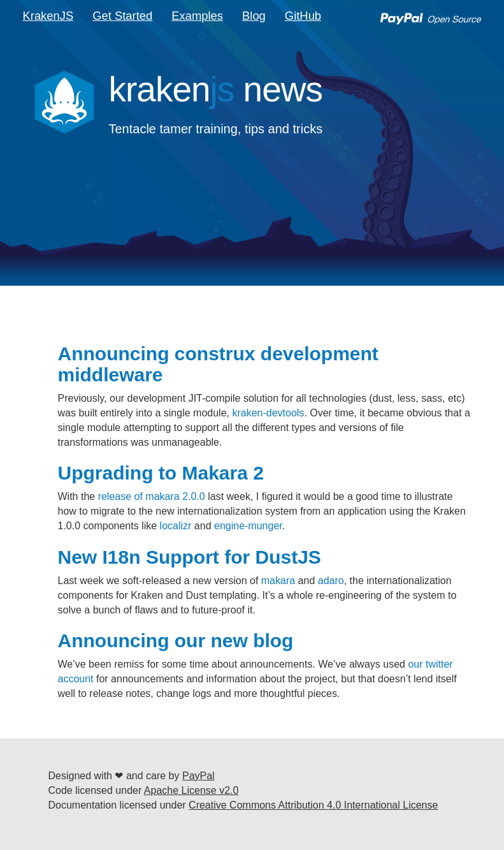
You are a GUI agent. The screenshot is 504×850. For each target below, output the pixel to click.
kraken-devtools (268, 413)
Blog (254, 16)
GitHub (303, 16)
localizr (176, 526)
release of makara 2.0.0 (152, 496)
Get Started (122, 16)
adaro (331, 581)
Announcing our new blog (176, 641)
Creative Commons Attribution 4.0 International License (313, 805)
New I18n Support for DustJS (190, 557)
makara (278, 581)
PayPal (198, 776)
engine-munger (248, 526)
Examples (197, 16)
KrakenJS (48, 16)
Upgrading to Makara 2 (161, 473)
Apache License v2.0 (191, 790)
